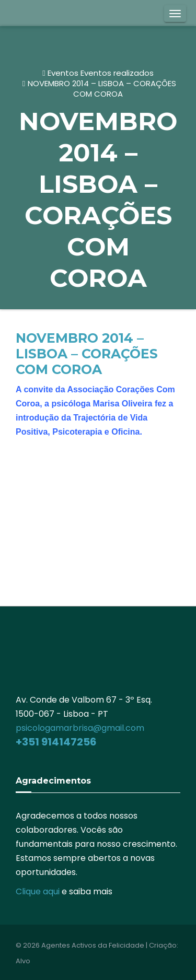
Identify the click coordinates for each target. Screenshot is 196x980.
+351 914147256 (56, 742)
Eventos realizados (117, 73)
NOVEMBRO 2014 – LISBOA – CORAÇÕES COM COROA (102, 89)
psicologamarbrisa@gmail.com (80, 728)
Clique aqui (38, 891)
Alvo (23, 961)
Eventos (63, 73)
